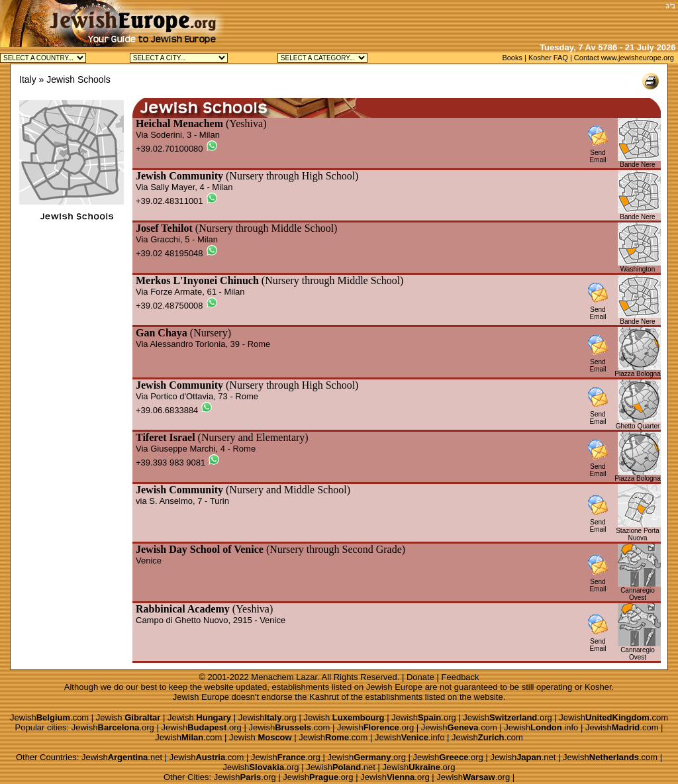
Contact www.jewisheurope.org (624, 58)
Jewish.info (541, 727)
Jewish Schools (78, 79)
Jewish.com (49, 717)
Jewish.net (122, 757)
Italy (28, 79)
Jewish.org (267, 717)
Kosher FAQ (548, 58)
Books (512, 58)
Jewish (128, 717)
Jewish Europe (394, 687)
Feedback (460, 677)
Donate (420, 677)
